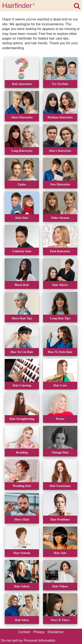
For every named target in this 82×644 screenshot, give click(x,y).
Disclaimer (56, 632)
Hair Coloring (22, 385)
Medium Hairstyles (60, 117)
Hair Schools (22, 553)
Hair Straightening (22, 419)
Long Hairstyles (22, 151)
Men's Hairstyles (60, 151)
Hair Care (60, 385)
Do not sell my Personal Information (28, 640)
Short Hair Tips (22, 318)
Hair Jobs (60, 553)
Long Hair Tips (60, 318)
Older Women (60, 218)
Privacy (39, 632)
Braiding (22, 452)
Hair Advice (60, 285)
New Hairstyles (60, 184)
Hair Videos (60, 586)
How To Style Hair (60, 352)
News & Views (60, 620)
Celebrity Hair (22, 251)
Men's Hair (22, 519)
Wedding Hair (22, 486)
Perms (60, 419)
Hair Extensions (60, 486)
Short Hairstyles (22, 117)
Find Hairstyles (60, 251)
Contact (24, 632)
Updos (22, 184)
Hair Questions (22, 84)
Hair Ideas (22, 620)
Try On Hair (60, 84)
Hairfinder (18, 6)
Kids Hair (22, 218)
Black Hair (22, 285)
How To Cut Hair (22, 352)
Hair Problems (60, 519)
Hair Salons (22, 586)
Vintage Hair (60, 452)
